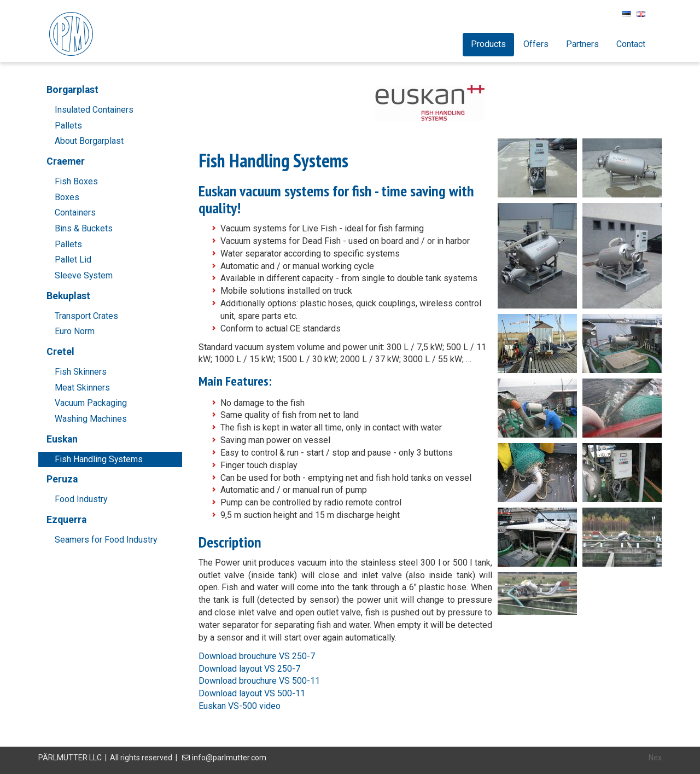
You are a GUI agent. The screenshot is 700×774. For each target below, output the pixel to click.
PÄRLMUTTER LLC (70, 758)
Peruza (62, 479)
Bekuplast (68, 296)
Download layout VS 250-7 (249, 669)
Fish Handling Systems (99, 459)
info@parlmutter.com (229, 758)
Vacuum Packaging (91, 403)
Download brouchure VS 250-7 (257, 656)
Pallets (68, 126)
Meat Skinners (82, 388)
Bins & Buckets (84, 228)
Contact (631, 44)
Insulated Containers (94, 110)
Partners (582, 44)
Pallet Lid (73, 260)
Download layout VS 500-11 (252, 693)
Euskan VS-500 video (240, 706)
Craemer (66, 161)
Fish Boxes (76, 181)
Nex (655, 758)
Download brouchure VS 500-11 (259, 681)
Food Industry (81, 499)
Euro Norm (75, 331)
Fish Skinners (81, 372)
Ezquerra (66, 520)
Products (488, 44)
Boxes (67, 197)
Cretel (60, 352)
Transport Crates (86, 316)
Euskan (62, 439)
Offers (536, 44)
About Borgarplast (89, 141)
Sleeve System (84, 275)
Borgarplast (72, 90)
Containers (75, 213)
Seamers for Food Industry (106, 540)
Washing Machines (91, 419)
